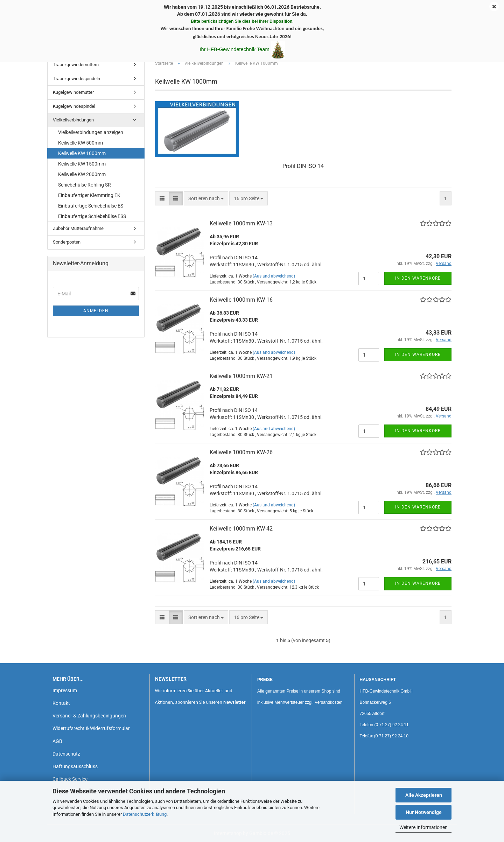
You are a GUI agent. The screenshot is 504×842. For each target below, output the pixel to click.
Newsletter (234, 702)
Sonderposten (67, 242)
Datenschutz (66, 754)
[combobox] (206, 198)
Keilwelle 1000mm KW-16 (241, 300)
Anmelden (96, 311)
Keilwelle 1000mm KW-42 (241, 529)
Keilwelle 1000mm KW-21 (241, 376)
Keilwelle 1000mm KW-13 (241, 223)
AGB (57, 741)
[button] (162, 198)
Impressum (65, 690)
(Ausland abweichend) (274, 276)
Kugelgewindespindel (74, 106)
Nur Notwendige (424, 812)
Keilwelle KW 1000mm (82, 153)
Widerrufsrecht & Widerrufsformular (91, 728)
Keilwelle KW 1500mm (82, 164)
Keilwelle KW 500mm (80, 143)
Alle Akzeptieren (424, 795)
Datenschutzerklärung (145, 814)
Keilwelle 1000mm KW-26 (241, 452)
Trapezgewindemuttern (76, 65)
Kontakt (61, 703)
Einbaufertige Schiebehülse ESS (92, 216)
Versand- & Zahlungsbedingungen (89, 716)
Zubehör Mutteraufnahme (78, 228)
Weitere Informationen (423, 827)
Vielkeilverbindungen (73, 120)
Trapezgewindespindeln (76, 79)
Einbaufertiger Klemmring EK (89, 195)
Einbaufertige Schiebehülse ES (91, 206)
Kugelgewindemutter (73, 92)
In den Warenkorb (418, 278)
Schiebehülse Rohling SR (85, 185)
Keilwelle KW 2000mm (82, 174)
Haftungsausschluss (75, 766)
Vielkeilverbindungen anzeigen (91, 132)
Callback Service (70, 779)
